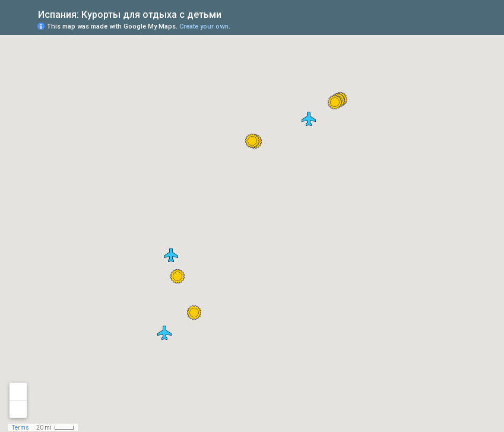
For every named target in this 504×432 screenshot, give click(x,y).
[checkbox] (231, 13)
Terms (20, 428)
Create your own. (205, 26)
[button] (335, 102)
